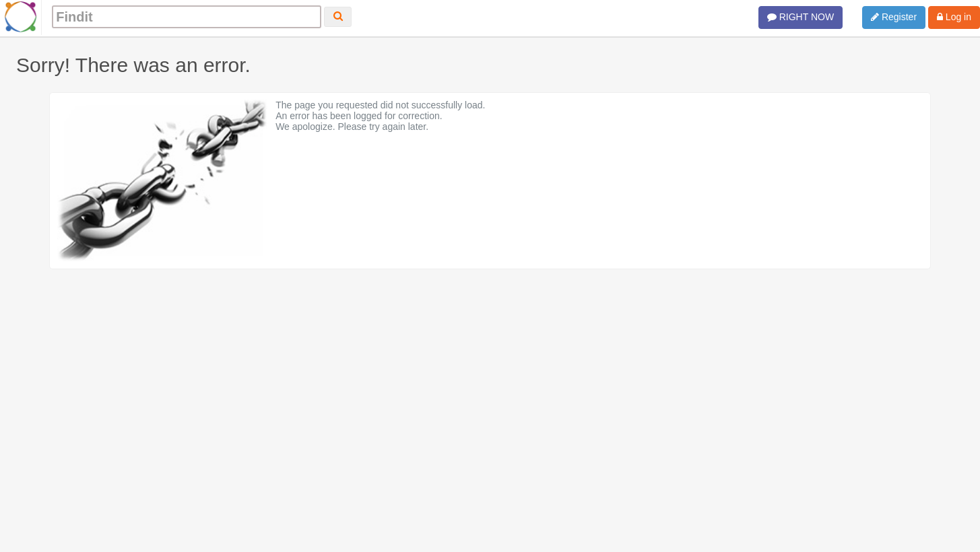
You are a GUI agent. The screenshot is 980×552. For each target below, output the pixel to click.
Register (894, 17)
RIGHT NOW (801, 17)
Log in (954, 17)
